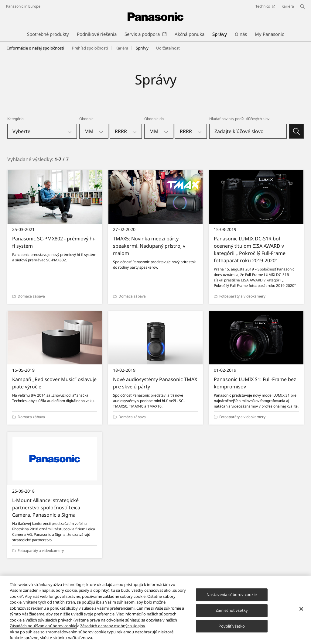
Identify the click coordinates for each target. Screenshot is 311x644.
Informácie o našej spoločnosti (36, 48)
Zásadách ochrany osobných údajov (113, 630)
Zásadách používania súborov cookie (43, 630)
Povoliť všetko (232, 630)
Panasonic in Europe (23, 6)
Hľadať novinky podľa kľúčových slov (239, 119)
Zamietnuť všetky (232, 614)
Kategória (15, 119)
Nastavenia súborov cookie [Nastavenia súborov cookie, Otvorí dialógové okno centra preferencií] (232, 598)
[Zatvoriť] (301, 613)
